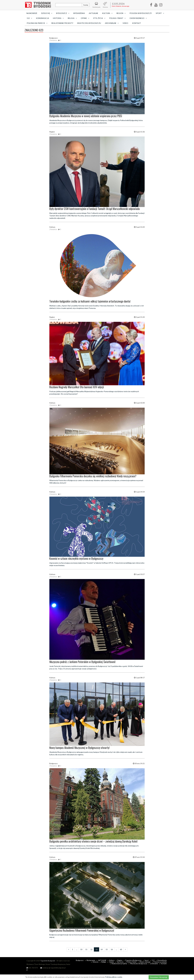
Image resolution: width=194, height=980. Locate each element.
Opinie (111, 962)
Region (120, 960)
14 (102, 949)
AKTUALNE (93, 13)
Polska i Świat (131, 962)
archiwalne (154, 964)
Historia (96, 962)
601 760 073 (32, 968)
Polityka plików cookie (114, 977)
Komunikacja (42, 18)
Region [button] (121, 13)
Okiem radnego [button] (138, 18)
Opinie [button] (85, 18)
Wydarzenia (79, 13)
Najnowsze (32, 13)
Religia (104, 962)
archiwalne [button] (112, 23)
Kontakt (137, 23)
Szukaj (86, 5)
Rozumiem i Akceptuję (159, 977)
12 (91, 949)
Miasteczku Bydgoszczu (89, 23)
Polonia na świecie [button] (37, 23)
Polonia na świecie (160, 962)
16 (112, 949)
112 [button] (29, 18)
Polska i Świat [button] (117, 18)
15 (107, 949)
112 (153, 960)
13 (97, 949)
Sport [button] (160, 13)
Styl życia (120, 962)
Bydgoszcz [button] (63, 13)
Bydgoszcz (80, 960)
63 (121, 949)
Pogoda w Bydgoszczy (141, 13)
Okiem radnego (145, 962)
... (77, 949)
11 (86, 949)
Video (125, 23)
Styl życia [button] (99, 18)
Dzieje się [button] (47, 13)
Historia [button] (58, 18)
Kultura (112, 960)
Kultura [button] (107, 13)
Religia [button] (72, 18)
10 (81, 949)
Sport (147, 960)
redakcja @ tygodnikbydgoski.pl (53, 968)
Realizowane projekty (62, 23)
